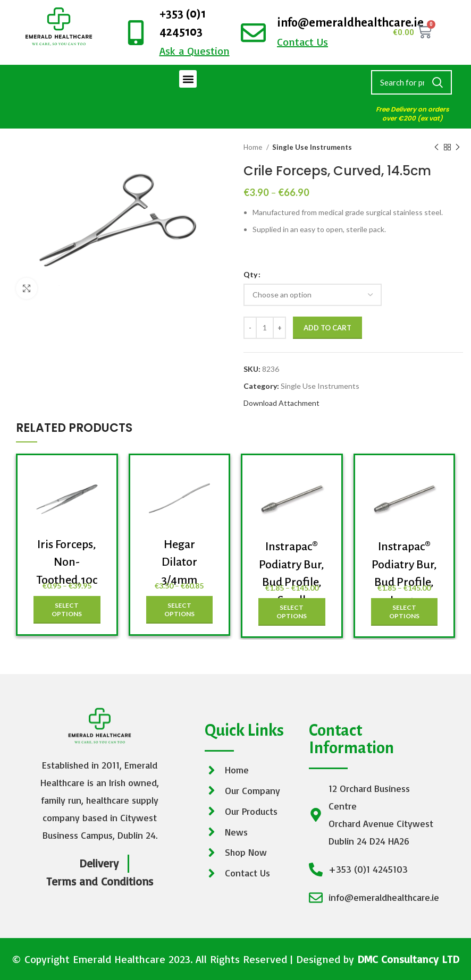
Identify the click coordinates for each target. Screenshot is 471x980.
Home (254, 147)
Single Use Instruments (312, 147)
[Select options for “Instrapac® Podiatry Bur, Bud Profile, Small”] (292, 612)
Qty (250, 274)
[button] (188, 79)
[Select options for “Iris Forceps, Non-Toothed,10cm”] (67, 610)
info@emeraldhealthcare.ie (350, 23)
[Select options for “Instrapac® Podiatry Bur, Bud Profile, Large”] (405, 612)
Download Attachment (281, 403)
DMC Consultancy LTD (408, 959)
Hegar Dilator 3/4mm (179, 562)
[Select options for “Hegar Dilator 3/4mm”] (180, 610)
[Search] (411, 82)
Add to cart (327, 328)
